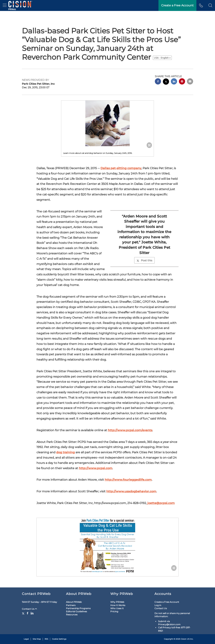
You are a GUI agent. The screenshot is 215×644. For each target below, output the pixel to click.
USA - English (162, 58)
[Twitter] (24, 613)
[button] (210, 5)
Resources (72, 615)
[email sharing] (190, 82)
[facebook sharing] (158, 82)
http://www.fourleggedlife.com (128, 480)
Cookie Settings (59, 639)
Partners (71, 605)
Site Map (37, 639)
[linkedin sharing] (174, 82)
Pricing (114, 611)
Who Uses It (117, 608)
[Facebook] (28, 613)
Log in (158, 605)
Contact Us (29, 609)
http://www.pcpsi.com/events (130, 430)
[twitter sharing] (166, 82)
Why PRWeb (117, 602)
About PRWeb (74, 602)
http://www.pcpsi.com (96, 468)
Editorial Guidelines (76, 611)
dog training (65, 452)
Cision (184, 639)
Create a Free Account (167, 602)
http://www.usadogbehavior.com (131, 491)
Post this (144, 260)
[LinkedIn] (32, 613)
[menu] (5, 5)
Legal (26, 639)
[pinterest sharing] (182, 82)
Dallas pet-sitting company (121, 168)
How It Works (118, 605)
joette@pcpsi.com (161, 503)
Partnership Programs (78, 608)
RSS (46, 639)
